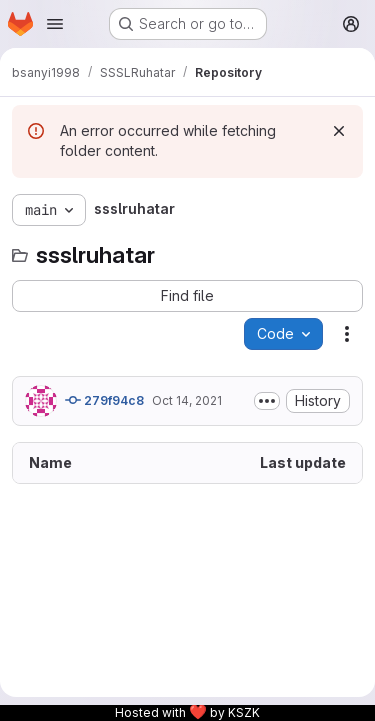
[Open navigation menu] (55, 24)
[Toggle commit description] (267, 401)
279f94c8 (104, 400)
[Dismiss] (339, 131)
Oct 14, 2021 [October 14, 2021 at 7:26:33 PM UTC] (187, 400)
